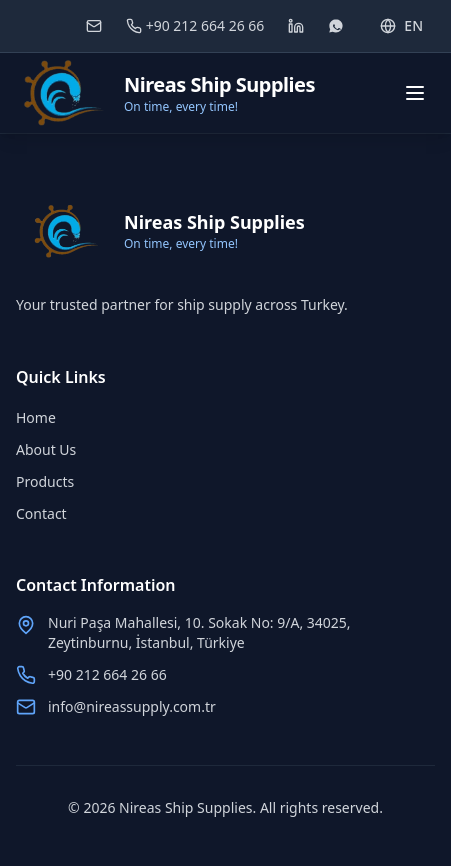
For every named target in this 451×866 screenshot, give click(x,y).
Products (45, 481)
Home (36, 417)
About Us (46, 449)
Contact (41, 513)
